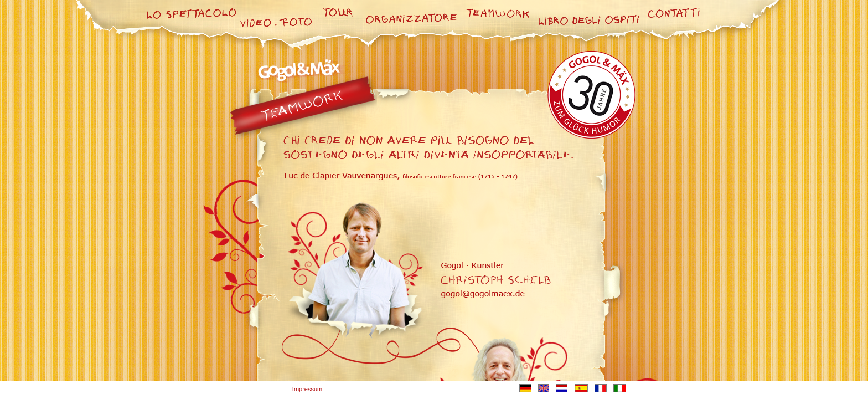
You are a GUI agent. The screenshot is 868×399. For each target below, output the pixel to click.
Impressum (307, 389)
